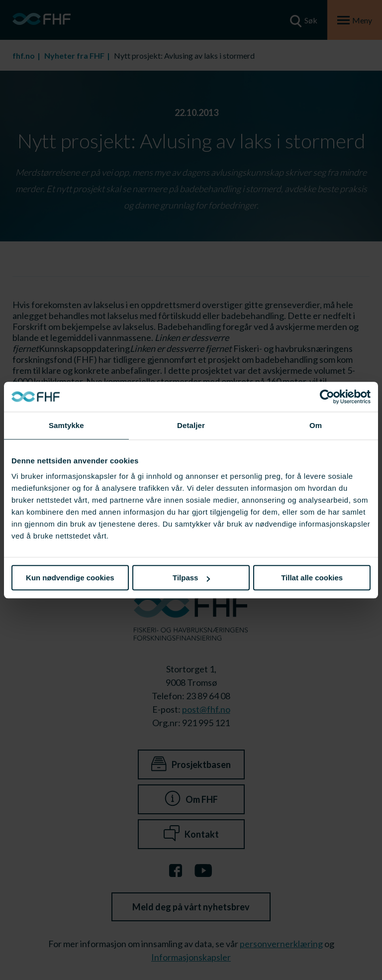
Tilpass (191, 578)
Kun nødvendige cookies (70, 578)
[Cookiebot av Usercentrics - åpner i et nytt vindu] (327, 397)
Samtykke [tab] (66, 425)
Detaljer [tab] (191, 425)
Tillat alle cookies (312, 578)
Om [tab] (316, 425)
